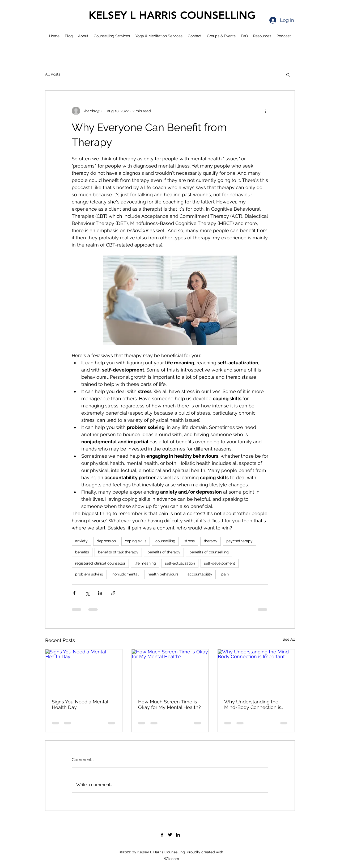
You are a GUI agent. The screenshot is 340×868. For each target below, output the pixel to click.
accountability (200, 574)
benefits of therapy (164, 552)
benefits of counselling (209, 552)
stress (190, 541)
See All (289, 639)
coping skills (136, 541)
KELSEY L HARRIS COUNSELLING (172, 15)
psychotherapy (239, 541)
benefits (82, 552)
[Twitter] (170, 835)
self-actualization (180, 563)
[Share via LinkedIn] (100, 593)
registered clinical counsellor (100, 563)
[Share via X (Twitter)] (87, 593)
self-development (220, 563)
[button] (288, 74)
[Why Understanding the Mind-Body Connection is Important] (256, 671)
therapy (211, 541)
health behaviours (163, 574)
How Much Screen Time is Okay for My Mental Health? (169, 704)
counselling (165, 541)
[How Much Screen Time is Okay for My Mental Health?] (170, 671)
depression (106, 541)
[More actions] (265, 111)
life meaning (145, 563)
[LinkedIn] (178, 835)
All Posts (53, 74)
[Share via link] (113, 593)
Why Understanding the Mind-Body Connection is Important (253, 704)
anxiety (81, 541)
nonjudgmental (126, 574)
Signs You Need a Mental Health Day (80, 704)
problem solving (89, 574)
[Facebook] (162, 835)
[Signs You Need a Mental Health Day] (84, 671)
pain (225, 574)
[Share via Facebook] (74, 593)
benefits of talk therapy (118, 552)
